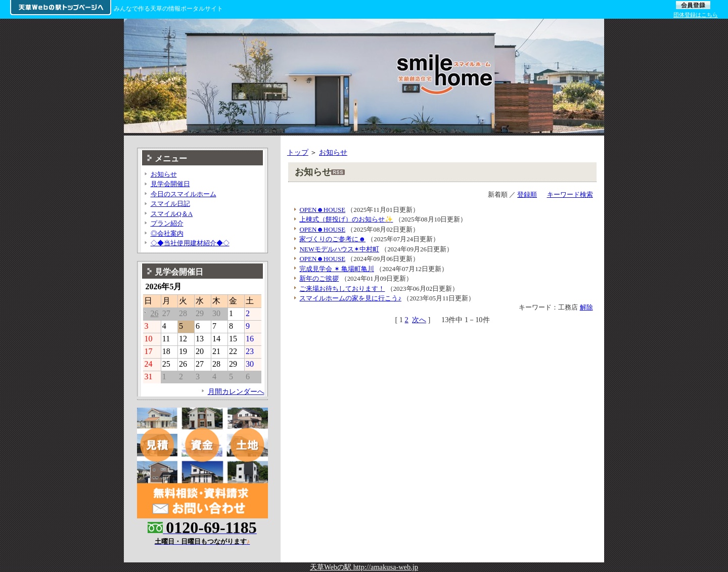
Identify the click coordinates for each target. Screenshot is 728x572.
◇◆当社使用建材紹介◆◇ (190, 243)
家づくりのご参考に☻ (332, 239)
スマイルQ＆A (172, 214)
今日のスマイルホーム (184, 194)
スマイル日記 (170, 204)
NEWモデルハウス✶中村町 (339, 249)
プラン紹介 (167, 223)
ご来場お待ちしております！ (342, 289)
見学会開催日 (170, 184)
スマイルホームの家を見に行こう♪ (350, 298)
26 (154, 313)
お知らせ (333, 152)
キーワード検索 (570, 194)
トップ (298, 152)
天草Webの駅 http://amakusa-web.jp (364, 567)
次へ (419, 320)
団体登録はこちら (696, 15)
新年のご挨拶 (319, 278)
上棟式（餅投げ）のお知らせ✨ (346, 219)
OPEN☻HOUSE (322, 210)
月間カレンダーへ (236, 391)
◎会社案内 (167, 233)
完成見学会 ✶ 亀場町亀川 (336, 269)
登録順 (527, 194)
